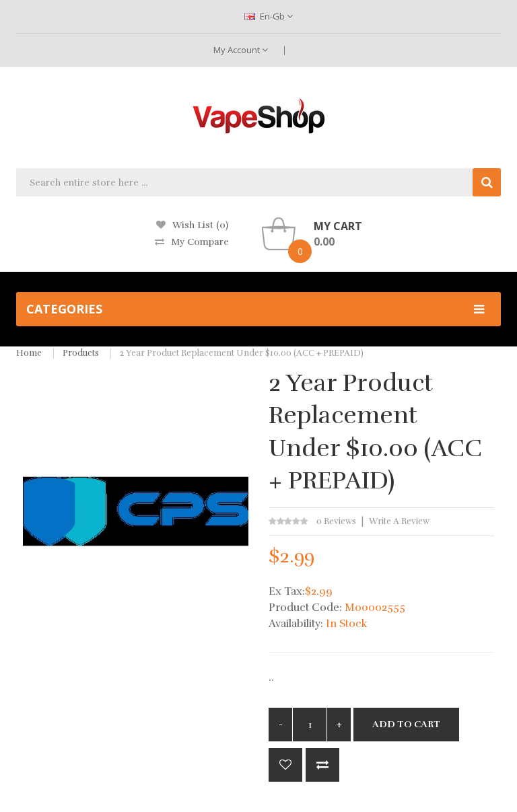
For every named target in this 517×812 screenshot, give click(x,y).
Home (29, 353)
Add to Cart (406, 724)
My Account (241, 50)
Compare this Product (322, 765)
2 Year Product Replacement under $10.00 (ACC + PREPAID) (242, 353)
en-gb (269, 16)
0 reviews (336, 521)
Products (81, 353)
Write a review (399, 521)
